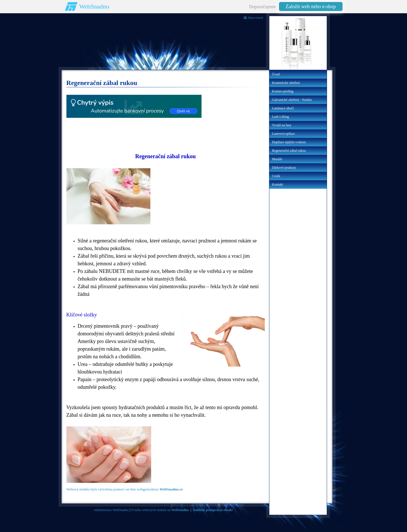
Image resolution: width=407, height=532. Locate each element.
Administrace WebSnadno (111, 510)
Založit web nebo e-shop (311, 6)
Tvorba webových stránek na (160, 510)
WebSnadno (94, 6)
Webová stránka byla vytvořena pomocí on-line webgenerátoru (125, 489)
